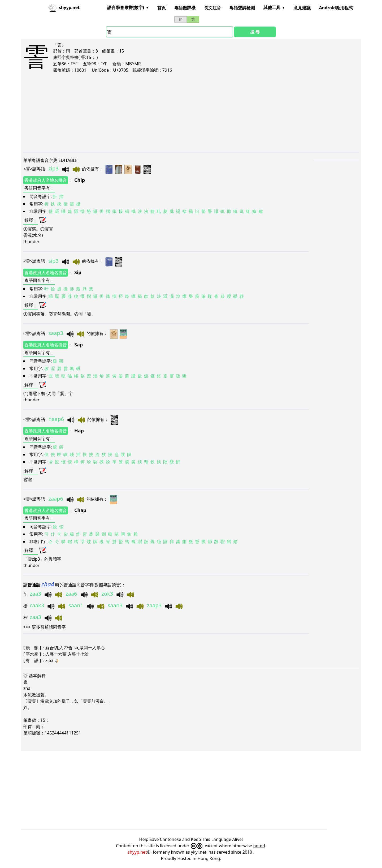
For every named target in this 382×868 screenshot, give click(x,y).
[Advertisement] (183, 113)
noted (259, 846)
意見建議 (302, 8)
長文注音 (212, 8)
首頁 (162, 8)
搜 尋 (255, 32)
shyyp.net (137, 852)
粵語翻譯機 (185, 8)
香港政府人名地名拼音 (46, 180)
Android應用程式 (336, 8)
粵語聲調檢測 (242, 8)
